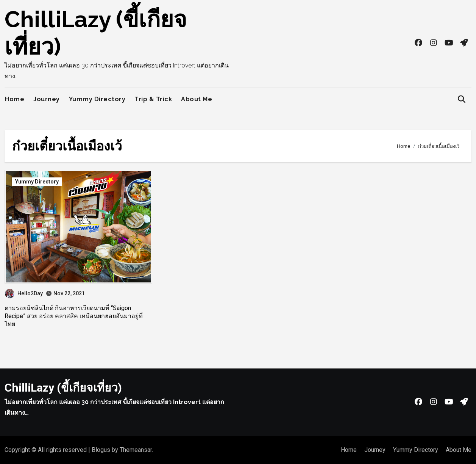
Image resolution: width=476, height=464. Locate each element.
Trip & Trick (153, 99)
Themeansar (136, 450)
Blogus (101, 450)
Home (15, 99)
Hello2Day (24, 293)
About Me (197, 99)
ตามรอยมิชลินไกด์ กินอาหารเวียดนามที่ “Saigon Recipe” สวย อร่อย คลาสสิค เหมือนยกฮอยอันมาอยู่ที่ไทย (74, 316)
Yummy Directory (97, 99)
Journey (47, 99)
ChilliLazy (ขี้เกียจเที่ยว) (63, 388)
